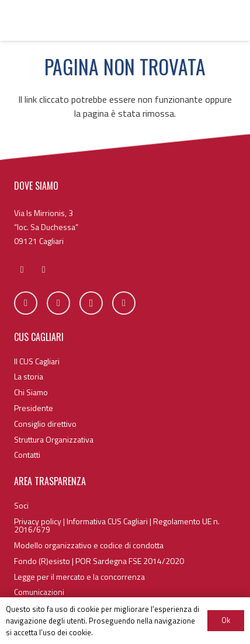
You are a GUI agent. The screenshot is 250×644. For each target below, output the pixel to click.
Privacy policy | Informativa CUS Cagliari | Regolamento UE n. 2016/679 (117, 525)
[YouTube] (124, 303)
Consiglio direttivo (45, 424)
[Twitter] (58, 303)
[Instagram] (91, 303)
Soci (21, 505)
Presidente (34, 408)
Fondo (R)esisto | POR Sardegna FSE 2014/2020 (99, 561)
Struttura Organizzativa (54, 439)
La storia (29, 376)
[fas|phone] (44, 270)
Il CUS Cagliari (37, 361)
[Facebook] (26, 303)
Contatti (27, 455)
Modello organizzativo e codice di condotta (89, 545)
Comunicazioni (39, 592)
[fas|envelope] (22, 270)
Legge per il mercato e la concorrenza (79, 577)
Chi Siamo (31, 392)
